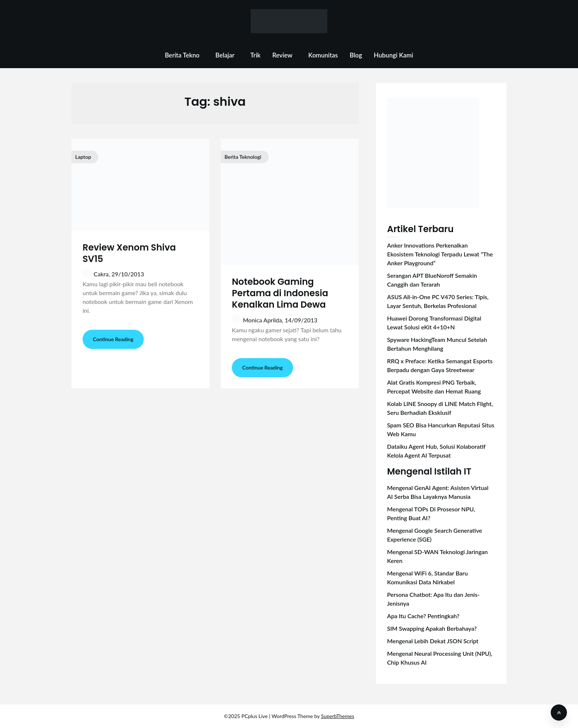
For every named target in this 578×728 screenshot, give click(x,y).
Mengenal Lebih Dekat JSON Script (433, 641)
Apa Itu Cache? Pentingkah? (423, 616)
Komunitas (323, 55)
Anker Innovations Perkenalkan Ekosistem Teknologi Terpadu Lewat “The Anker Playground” (440, 254)
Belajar (225, 55)
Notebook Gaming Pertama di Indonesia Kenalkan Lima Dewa (280, 293)
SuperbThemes (338, 716)
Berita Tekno (182, 55)
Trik (255, 55)
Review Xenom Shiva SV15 (129, 253)
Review (283, 55)
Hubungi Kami (394, 55)
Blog (356, 55)
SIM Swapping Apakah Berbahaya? (432, 628)
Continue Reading (113, 339)
